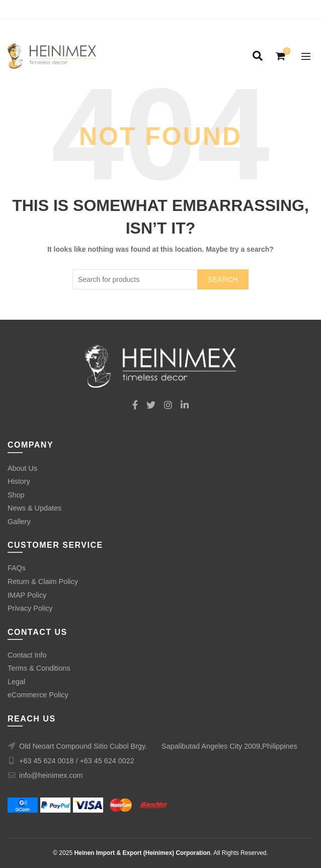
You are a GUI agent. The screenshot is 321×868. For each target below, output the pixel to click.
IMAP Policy (27, 595)
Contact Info (27, 655)
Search (223, 279)
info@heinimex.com (51, 775)
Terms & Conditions (39, 668)
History (19, 481)
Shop (16, 495)
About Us (22, 468)
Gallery (19, 522)
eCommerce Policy (38, 695)
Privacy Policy (30, 608)
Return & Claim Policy (43, 582)
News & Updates (34, 508)
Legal (16, 682)
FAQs (17, 568)
